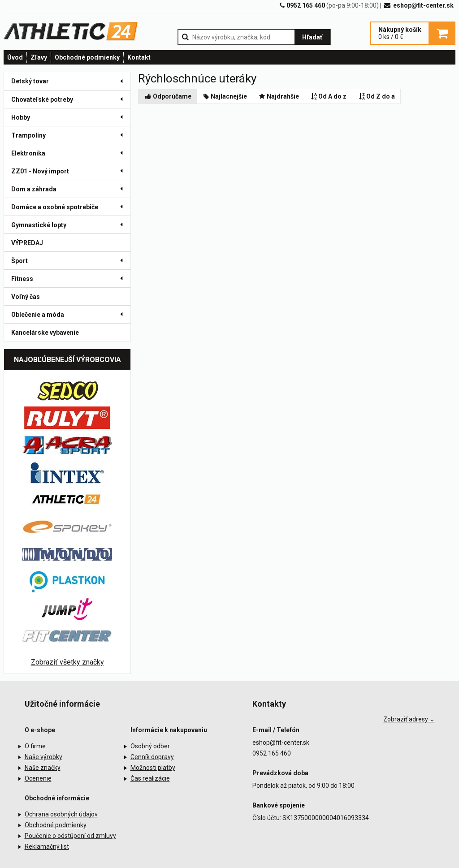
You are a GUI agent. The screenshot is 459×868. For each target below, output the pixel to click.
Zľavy (39, 57)
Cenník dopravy (152, 757)
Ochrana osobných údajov (61, 814)
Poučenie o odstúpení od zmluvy (70, 836)
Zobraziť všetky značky (67, 662)
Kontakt (139, 57)
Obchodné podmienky (87, 57)
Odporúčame (168, 96)
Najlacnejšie (225, 96)
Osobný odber (150, 746)
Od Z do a (376, 96)
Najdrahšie (278, 96)
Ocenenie (38, 778)
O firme (35, 746)
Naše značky (43, 768)
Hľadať (312, 37)
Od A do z (328, 96)
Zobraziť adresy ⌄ (409, 719)
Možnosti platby (153, 768)
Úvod (15, 57)
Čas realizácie (150, 778)
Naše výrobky (43, 757)
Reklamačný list (47, 846)
